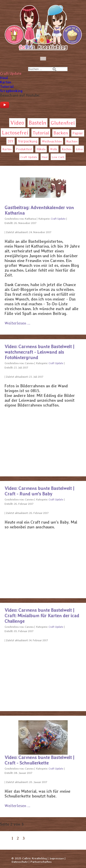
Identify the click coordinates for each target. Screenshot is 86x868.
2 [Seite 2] (18, 838)
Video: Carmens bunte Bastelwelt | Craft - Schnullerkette (39, 760)
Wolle (54, 149)
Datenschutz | (20, 862)
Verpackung (28, 141)
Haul (4, 78)
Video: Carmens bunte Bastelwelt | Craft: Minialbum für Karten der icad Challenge (42, 616)
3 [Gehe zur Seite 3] (24, 838)
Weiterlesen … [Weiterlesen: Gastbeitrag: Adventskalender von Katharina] (17, 323)
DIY (11, 141)
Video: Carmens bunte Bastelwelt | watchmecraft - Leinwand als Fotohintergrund (39, 352)
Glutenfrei (63, 123)
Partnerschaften (41, 862)
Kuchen (72, 141)
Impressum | (57, 858)
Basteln (37, 123)
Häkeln (41, 149)
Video (17, 123)
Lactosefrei (15, 132)
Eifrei (79, 149)
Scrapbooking (11, 91)
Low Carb (58, 157)
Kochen (67, 149)
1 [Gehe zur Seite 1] (12, 838)
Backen (61, 133)
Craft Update (11, 73)
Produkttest (24, 149)
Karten (6, 82)
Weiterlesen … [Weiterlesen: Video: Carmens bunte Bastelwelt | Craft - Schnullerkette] (17, 806)
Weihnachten (52, 141)
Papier (78, 133)
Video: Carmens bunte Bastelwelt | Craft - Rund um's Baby (39, 491)
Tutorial (7, 86)
